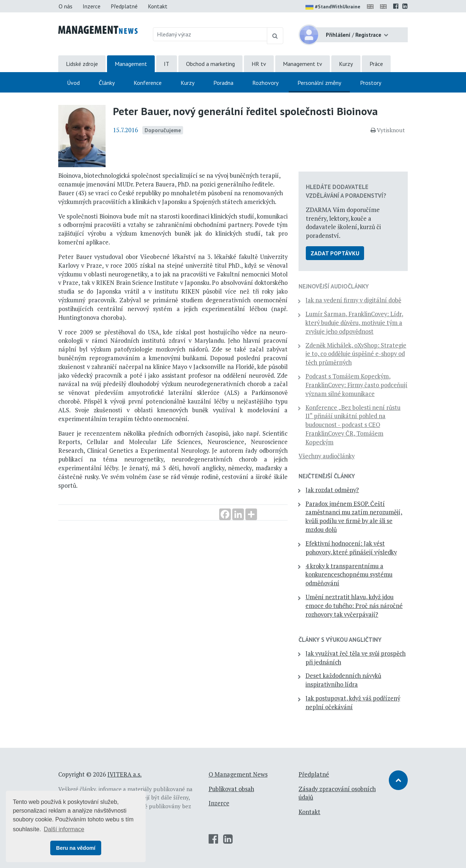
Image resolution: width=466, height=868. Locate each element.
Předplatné (124, 6)
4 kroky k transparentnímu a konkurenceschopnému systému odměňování (349, 575)
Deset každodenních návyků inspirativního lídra (343, 680)
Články (107, 83)
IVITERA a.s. (125, 774)
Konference (148, 83)
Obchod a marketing (210, 64)
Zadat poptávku (335, 253)
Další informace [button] (64, 829)
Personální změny (319, 83)
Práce (376, 64)
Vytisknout (388, 130)
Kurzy (346, 64)
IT (167, 64)
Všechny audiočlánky (327, 456)
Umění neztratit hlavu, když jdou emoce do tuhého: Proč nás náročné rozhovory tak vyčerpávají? (354, 606)
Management (131, 64)
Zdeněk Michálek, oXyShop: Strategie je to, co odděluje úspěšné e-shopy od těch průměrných (356, 354)
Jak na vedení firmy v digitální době (353, 300)
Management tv (303, 64)
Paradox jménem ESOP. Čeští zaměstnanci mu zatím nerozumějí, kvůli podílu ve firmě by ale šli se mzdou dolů (354, 517)
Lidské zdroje (82, 64)
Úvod (73, 83)
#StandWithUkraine (333, 7)
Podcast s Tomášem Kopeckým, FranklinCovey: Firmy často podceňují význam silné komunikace (356, 385)
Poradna (223, 83)
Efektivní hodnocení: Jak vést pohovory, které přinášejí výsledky (351, 548)
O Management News (238, 774)
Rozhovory (265, 83)
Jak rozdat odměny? (332, 490)
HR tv (259, 64)
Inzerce (92, 6)
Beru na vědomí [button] (76, 848)
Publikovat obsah (231, 789)
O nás (66, 6)
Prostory (371, 83)
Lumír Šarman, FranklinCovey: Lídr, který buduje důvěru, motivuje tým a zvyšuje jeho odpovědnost (354, 323)
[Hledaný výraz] (210, 34)
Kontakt (158, 6)
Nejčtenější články (327, 476)
